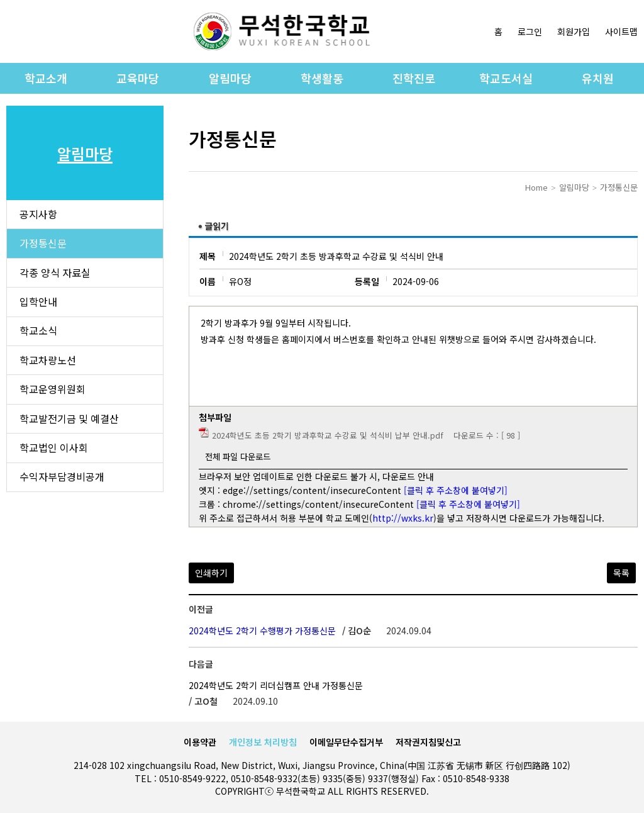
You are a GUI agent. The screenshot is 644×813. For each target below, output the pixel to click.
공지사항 (38, 215)
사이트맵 (621, 31)
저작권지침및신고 (428, 742)
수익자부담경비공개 (62, 481)
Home (536, 187)
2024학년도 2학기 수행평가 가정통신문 (262, 631)
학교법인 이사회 (54, 451)
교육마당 (138, 78)
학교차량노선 (48, 362)
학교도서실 (506, 78)
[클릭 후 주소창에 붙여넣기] (456, 490)
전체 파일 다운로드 (238, 457)
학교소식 (38, 333)
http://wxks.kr (403, 518)
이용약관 (200, 742)
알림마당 (230, 78)
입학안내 (38, 303)
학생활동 (322, 78)
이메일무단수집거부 (346, 742)
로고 (282, 31)
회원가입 (574, 31)
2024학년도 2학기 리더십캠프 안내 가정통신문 (276, 685)
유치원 (598, 78)
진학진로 (414, 78)
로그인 (530, 31)
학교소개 (46, 78)
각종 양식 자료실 (55, 274)
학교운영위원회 (53, 392)
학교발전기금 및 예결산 (69, 422)
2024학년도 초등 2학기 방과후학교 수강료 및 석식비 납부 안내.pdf (328, 435)
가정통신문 (43, 244)
